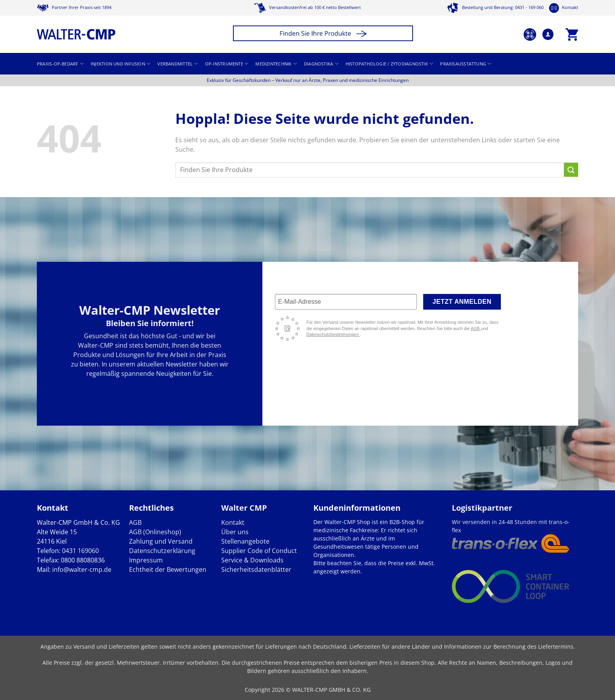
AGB (476, 328)
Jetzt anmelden (462, 302)
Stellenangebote (245, 541)
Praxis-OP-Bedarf (60, 64)
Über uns (235, 532)
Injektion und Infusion (120, 64)
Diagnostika (321, 64)
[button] (324, 34)
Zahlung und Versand (161, 541)
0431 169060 (80, 551)
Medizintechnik (276, 64)
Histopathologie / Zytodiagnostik (389, 64)
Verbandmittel (177, 64)
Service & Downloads (252, 560)
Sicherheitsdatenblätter (256, 569)
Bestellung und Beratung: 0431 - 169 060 (495, 7)
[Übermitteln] (571, 170)
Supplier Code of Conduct (259, 551)
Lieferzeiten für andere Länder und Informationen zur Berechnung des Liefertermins (461, 647)
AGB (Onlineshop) (155, 532)
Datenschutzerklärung (162, 551)
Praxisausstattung (466, 64)
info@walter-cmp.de (82, 569)
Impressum (146, 560)
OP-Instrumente (227, 64)
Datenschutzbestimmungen (333, 334)
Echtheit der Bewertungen (168, 569)
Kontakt (564, 7)
